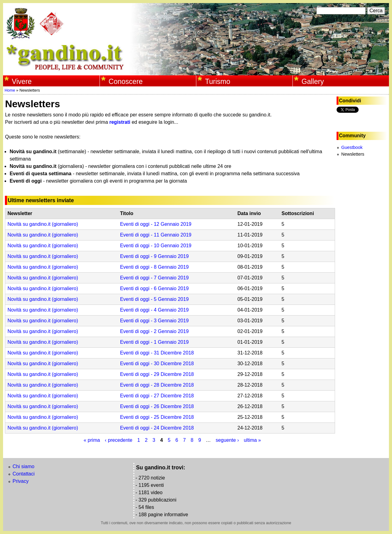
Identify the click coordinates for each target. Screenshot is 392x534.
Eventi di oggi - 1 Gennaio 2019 (154, 342)
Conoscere (126, 81)
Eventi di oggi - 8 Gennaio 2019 (154, 267)
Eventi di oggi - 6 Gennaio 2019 (154, 288)
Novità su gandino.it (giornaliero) (43, 224)
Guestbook (352, 147)
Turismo (218, 81)
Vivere (22, 81)
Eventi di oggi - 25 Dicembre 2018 (157, 417)
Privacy (21, 481)
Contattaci (24, 474)
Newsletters (353, 154)
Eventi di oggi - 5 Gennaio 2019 (154, 299)
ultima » (252, 440)
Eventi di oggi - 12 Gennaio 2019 (156, 224)
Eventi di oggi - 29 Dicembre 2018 (157, 374)
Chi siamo (23, 466)
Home (10, 90)
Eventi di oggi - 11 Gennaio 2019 (156, 235)
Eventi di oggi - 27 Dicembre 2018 (157, 396)
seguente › (227, 440)
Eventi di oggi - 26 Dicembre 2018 (157, 406)
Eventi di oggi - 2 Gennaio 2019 (154, 331)
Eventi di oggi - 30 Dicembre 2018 (157, 364)
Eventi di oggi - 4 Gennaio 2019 (154, 310)
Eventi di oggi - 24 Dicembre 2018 (157, 428)
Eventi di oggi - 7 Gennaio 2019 (154, 278)
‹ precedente (119, 440)
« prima (92, 440)
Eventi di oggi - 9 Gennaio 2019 (154, 256)
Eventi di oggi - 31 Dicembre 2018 (157, 353)
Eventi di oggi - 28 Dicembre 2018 (157, 385)
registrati (120, 122)
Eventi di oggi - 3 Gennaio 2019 (154, 321)
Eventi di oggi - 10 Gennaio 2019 (156, 246)
